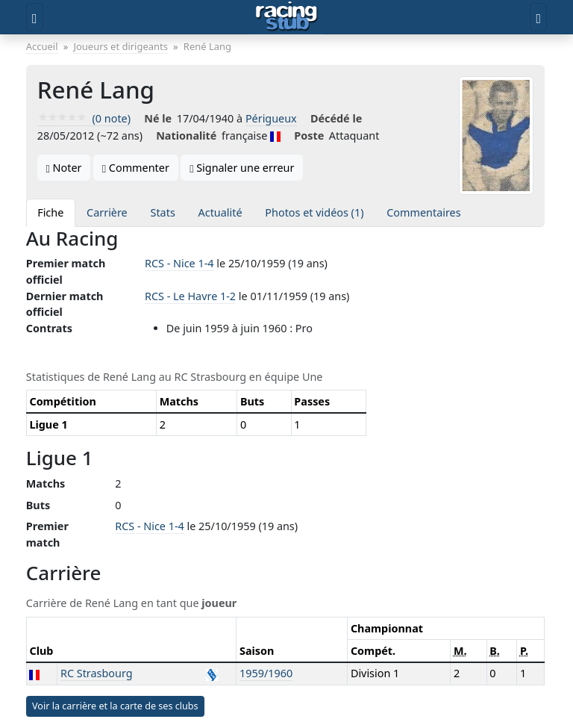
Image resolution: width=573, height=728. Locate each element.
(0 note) (84, 118)
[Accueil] (287, 17)
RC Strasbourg (97, 673)
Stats (163, 212)
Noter (64, 168)
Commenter (136, 168)
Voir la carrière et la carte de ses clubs (115, 706)
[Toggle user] (538, 17)
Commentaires (423, 212)
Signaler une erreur (242, 168)
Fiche (50, 212)
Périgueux (271, 118)
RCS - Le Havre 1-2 (190, 296)
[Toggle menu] (35, 17)
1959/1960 (266, 673)
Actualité (220, 212)
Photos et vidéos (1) (314, 212)
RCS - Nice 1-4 (179, 263)
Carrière (107, 212)
